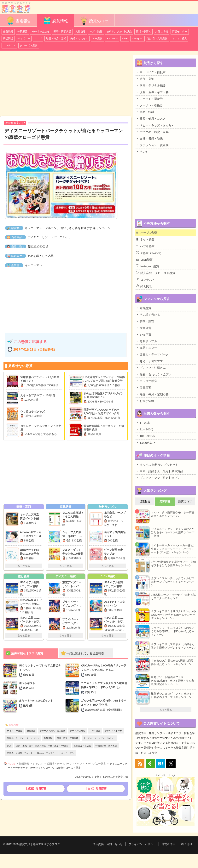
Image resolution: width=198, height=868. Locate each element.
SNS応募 (144, 334)
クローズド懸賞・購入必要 (53, 731)
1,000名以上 (146, 443)
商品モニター (180, 31)
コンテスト (9, 45)
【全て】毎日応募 (96, 789)
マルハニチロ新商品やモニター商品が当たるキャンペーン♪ (173, 514)
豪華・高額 (145, 321)
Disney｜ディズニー (47, 753)
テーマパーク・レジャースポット (99, 738)
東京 (9, 746)
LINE (125, 38)
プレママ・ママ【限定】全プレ (158, 478)
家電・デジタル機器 (151, 85)
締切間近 (8, 38)
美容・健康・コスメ (151, 118)
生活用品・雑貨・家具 (152, 132)
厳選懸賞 (8, 31)
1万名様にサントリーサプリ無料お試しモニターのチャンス (173, 596)
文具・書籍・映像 (149, 138)
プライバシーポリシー (142, 844)
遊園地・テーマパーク (152, 354)
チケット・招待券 (113, 731)
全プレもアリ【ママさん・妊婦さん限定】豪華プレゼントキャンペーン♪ (173, 646)
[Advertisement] (66, 84)
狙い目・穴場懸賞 (157, 38)
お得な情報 (162, 31)
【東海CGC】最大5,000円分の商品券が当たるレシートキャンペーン (172, 662)
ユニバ (38, 38)
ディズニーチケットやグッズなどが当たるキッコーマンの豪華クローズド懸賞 (173, 532)
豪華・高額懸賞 (77, 731)
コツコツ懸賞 (179, 38)
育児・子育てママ (149, 361)
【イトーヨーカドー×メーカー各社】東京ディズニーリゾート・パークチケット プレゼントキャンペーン (173, 549)
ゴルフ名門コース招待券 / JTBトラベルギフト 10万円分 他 (104, 706)
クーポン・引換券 (149, 105)
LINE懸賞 (144, 259)
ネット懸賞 (145, 239)
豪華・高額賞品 (62, 31)
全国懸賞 (31, 731)
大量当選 (80, 31)
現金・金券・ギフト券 (152, 92)
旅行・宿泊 (145, 79)
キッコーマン (68, 753)
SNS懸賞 (97, 38)
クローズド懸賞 (29, 45)
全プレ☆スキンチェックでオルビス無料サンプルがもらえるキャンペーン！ (173, 582)
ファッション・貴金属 (152, 145)
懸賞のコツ (94, 21)
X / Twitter (112, 38)
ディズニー (24, 38)
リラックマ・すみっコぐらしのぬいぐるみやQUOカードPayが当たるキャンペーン (173, 631)
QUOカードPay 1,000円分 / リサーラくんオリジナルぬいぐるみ (104, 670)
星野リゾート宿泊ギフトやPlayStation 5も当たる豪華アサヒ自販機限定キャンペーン (173, 681)
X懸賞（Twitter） (149, 253)
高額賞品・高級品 (82, 746)
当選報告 (19, 21)
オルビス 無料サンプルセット (157, 465)
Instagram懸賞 (148, 266)
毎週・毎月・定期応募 (152, 394)
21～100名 (145, 429)
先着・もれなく (79, 38)
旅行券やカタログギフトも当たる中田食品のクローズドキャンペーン (173, 695)
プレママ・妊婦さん (151, 368)
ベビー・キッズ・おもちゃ (155, 125)
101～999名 (146, 436)
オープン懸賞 (147, 233)
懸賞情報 (55, 21)
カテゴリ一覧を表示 (187, 6)
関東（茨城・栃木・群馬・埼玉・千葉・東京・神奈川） (43, 746)
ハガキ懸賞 (96, 31)
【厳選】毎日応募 (36, 789)
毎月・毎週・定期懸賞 (67, 738)
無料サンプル (146, 341)
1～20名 (143, 423)
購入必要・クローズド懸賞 (156, 273)
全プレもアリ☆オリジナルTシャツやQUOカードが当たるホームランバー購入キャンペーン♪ (174, 615)
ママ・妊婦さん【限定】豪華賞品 (160, 471)
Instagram (137, 38)
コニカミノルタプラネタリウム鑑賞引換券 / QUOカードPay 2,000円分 (104, 688)
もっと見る (24, 566)
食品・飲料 (145, 112)
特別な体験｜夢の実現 (106, 746)
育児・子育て (143, 31)
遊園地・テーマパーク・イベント (23, 738)
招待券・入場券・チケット (20, 753)
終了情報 (187, 844)
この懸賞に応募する (30, 342)
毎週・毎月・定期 (56, 38)
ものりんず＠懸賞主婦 (115, 777)
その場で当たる (41, 31)
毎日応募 (22, 31)
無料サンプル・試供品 (119, 31)
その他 (142, 152)
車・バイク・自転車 (151, 72)
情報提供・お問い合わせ (108, 844)
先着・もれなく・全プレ (154, 374)
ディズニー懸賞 (15, 731)
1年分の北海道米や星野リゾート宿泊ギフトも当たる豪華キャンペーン (173, 564)
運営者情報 (168, 844)
